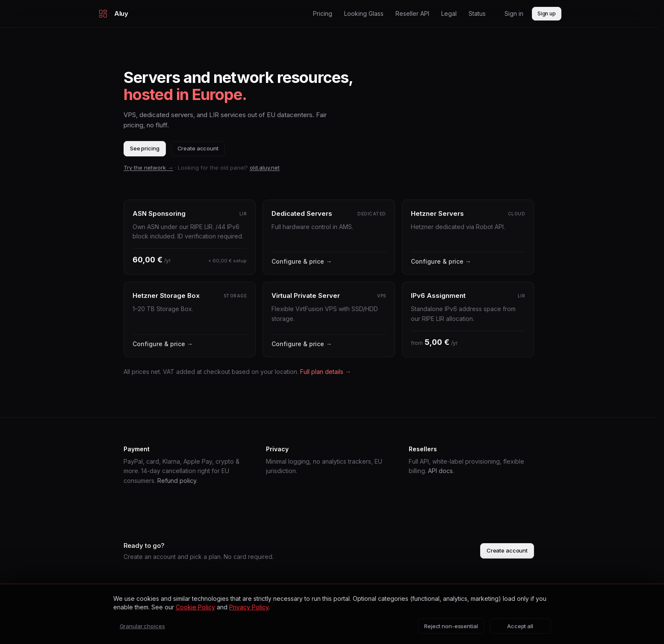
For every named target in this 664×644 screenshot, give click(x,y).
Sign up (547, 13)
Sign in (514, 13)
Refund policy (177, 481)
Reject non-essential (451, 626)
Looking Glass (364, 13)
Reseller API (412, 13)
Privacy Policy (249, 607)
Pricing (323, 13)
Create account (198, 148)
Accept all (520, 626)
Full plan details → (326, 372)
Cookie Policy (195, 607)
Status (477, 13)
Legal (449, 13)
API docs (440, 471)
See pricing (145, 148)
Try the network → (148, 168)
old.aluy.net (265, 168)
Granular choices (142, 626)
